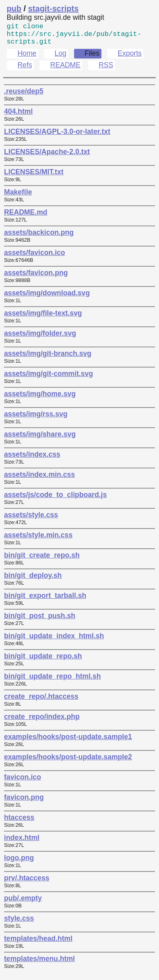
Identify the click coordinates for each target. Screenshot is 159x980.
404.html (18, 116)
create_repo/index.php (42, 721)
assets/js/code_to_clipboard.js (55, 499)
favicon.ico (23, 782)
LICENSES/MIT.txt (34, 177)
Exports (130, 58)
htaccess (19, 822)
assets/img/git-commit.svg (49, 378)
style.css (19, 923)
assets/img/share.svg (40, 439)
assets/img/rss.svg (36, 419)
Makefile (18, 197)
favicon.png (24, 802)
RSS (106, 70)
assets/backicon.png (39, 237)
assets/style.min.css (38, 540)
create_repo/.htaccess (41, 701)
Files (92, 58)
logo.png (19, 863)
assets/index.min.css (39, 479)
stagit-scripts (54, 8)
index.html (22, 842)
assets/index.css (32, 459)
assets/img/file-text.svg (43, 318)
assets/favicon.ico (35, 257)
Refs (25, 70)
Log (60, 58)
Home (27, 58)
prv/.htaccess (27, 883)
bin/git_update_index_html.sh (54, 641)
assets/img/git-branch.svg (48, 358)
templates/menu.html (39, 963)
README (65, 70)
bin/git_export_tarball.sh (45, 600)
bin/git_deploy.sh (33, 580)
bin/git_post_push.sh (40, 621)
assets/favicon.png (36, 278)
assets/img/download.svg (47, 298)
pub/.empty (23, 903)
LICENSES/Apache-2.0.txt (47, 157)
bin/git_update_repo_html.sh (52, 681)
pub (14, 8)
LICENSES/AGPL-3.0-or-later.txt (57, 136)
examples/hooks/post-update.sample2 (68, 762)
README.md (26, 217)
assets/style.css (31, 520)
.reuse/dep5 (24, 96)
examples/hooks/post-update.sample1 (68, 742)
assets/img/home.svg (40, 399)
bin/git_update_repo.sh (43, 661)
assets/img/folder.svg (40, 338)
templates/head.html (38, 943)
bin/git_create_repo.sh (42, 560)
